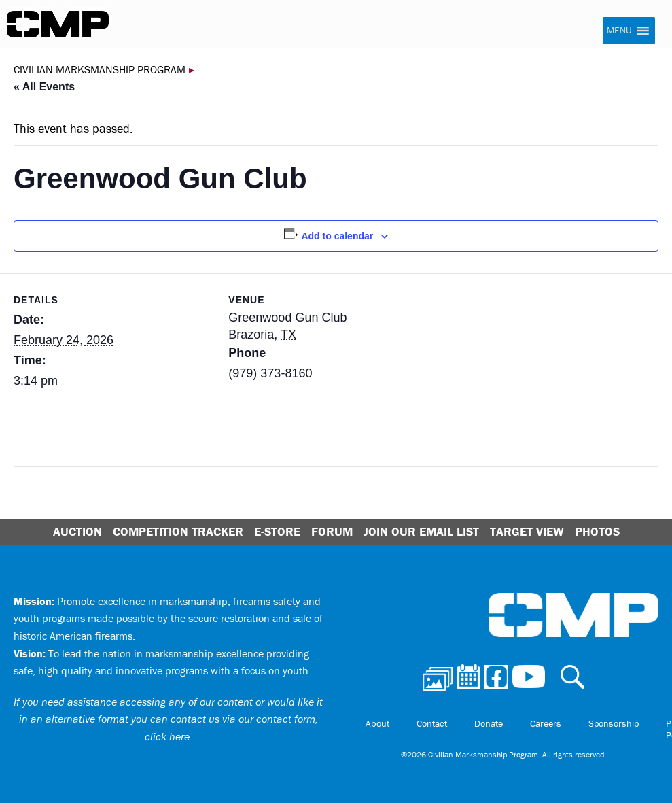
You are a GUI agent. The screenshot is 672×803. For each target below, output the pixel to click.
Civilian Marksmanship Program (58, 24)
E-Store (277, 531)
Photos (597, 531)
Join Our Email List (421, 531)
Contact (432, 723)
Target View (527, 531)
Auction (77, 531)
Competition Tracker (178, 531)
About (377, 723)
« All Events (44, 87)
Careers (546, 723)
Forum (332, 531)
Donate (489, 723)
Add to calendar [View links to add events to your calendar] (337, 236)
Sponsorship (614, 723)
